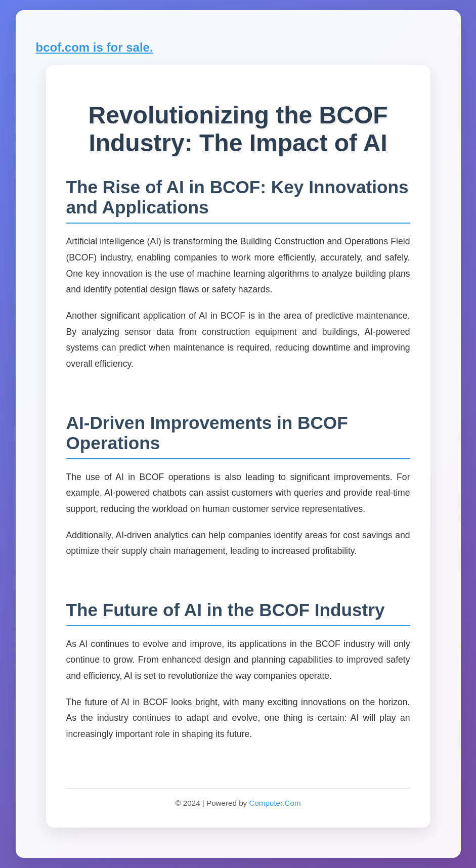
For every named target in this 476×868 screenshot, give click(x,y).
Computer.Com (275, 803)
